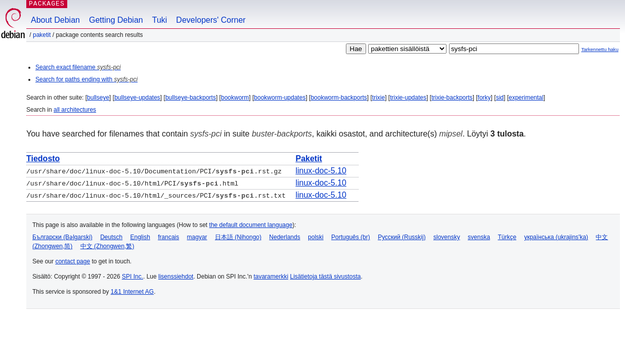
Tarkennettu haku (600, 49)
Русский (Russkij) (402, 237)
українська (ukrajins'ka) (556, 237)
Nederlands (284, 237)
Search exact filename (78, 67)
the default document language (251, 225)
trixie (378, 98)
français (168, 237)
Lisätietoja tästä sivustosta (325, 277)
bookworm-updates (280, 98)
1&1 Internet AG (132, 292)
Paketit (42, 35)
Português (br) (351, 237)
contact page (73, 261)
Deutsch (111, 237)
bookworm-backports (339, 98)
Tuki (160, 20)
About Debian (55, 20)
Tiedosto (43, 158)
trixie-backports (452, 98)
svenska (479, 237)
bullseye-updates (137, 98)
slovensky (447, 237)
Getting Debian (116, 20)
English (140, 237)
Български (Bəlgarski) (62, 237)
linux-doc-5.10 (321, 171)
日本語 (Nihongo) (238, 237)
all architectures (75, 110)
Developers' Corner (211, 20)
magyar (197, 237)
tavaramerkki (271, 277)
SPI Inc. (132, 277)
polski (316, 237)
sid (500, 98)
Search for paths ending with (86, 79)
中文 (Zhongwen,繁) (107, 246)
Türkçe (507, 237)
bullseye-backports (191, 98)
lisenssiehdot (176, 277)
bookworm (235, 98)
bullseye (98, 98)
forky (484, 98)
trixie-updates (408, 98)
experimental (526, 98)
